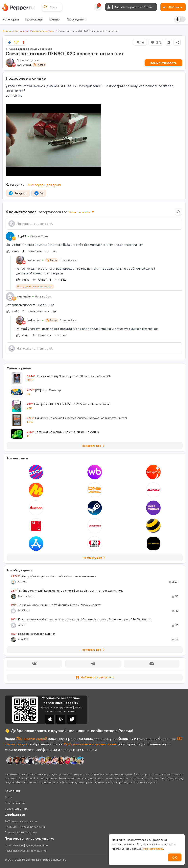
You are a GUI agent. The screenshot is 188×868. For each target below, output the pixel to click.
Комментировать (164, 63)
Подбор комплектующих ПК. (34, 634)
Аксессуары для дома (44, 185)
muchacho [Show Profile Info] (24, 296)
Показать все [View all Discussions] (94, 650)
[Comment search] (178, 212)
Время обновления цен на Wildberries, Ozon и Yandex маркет (56, 605)
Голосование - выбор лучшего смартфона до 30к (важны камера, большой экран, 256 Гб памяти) (81, 619)
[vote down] (10, 42)
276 (156, 42)
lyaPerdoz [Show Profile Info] (34, 260)
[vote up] (23, 42)
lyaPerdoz (24, 65)
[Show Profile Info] (10, 236)
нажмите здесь (153, 849)
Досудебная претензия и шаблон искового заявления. (54, 576)
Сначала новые (82, 212)
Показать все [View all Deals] (94, 446)
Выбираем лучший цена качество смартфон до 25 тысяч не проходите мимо (67, 591)
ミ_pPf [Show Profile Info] (21, 236)
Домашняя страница (15, 31)
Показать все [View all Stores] (95, 558)
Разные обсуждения (43, 31)
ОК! (175, 857)
